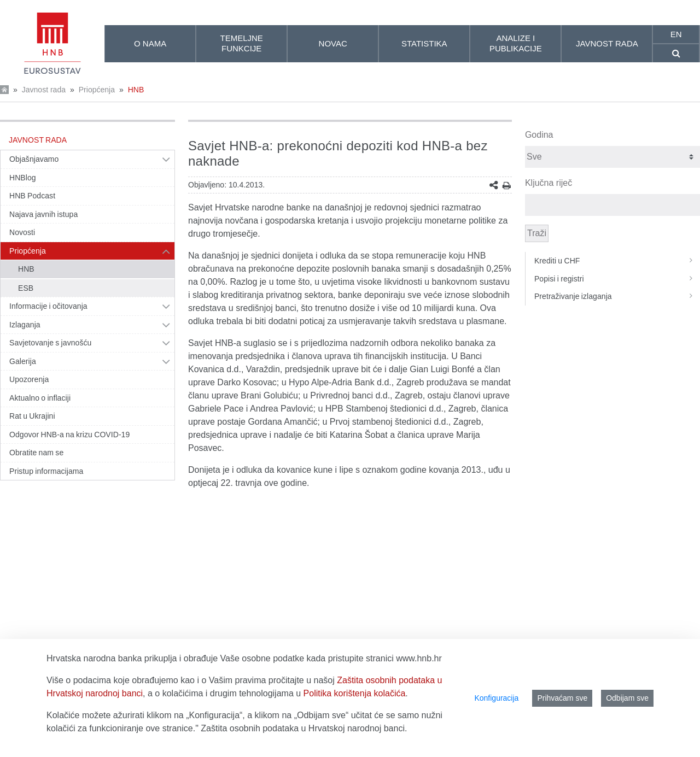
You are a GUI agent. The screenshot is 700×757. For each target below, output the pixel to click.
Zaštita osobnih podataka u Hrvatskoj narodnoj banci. (304, 728)
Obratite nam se (36, 453)
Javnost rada (44, 90)
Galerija (23, 361)
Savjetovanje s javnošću (50, 343)
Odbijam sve (627, 698)
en (676, 34)
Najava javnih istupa (43, 214)
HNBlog (23, 178)
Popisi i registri (617, 279)
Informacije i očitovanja (48, 306)
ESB (26, 288)
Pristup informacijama (46, 471)
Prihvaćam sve (562, 698)
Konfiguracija (496, 698)
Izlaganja (25, 325)
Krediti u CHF (617, 261)
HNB (136, 90)
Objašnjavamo (34, 159)
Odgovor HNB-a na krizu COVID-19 (69, 435)
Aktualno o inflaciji (40, 398)
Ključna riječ (549, 183)
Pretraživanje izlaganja (617, 296)
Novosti (22, 232)
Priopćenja (97, 90)
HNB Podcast (32, 196)
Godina (539, 135)
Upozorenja (29, 379)
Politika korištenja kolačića (355, 693)
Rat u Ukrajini (32, 416)
